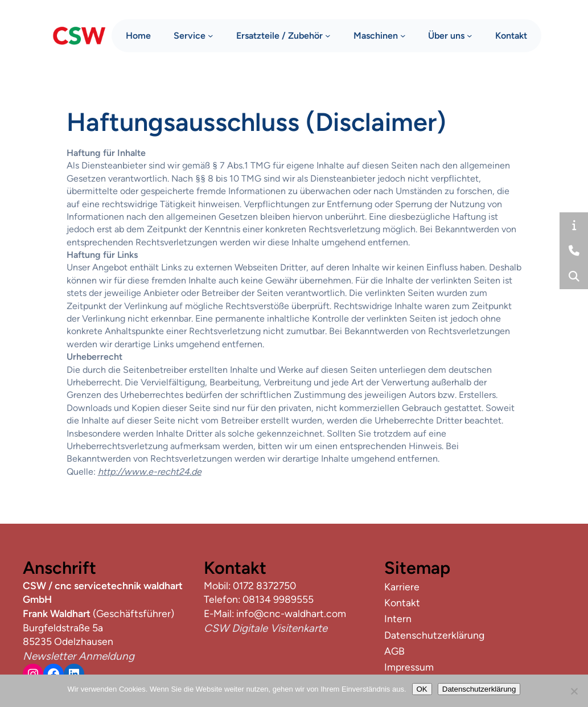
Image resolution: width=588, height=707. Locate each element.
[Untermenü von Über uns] (470, 34)
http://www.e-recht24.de (150, 472)
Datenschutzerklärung (479, 689)
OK (422, 689)
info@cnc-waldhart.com (291, 613)
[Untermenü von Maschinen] (403, 34)
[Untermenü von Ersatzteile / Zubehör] (328, 34)
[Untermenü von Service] (211, 34)
